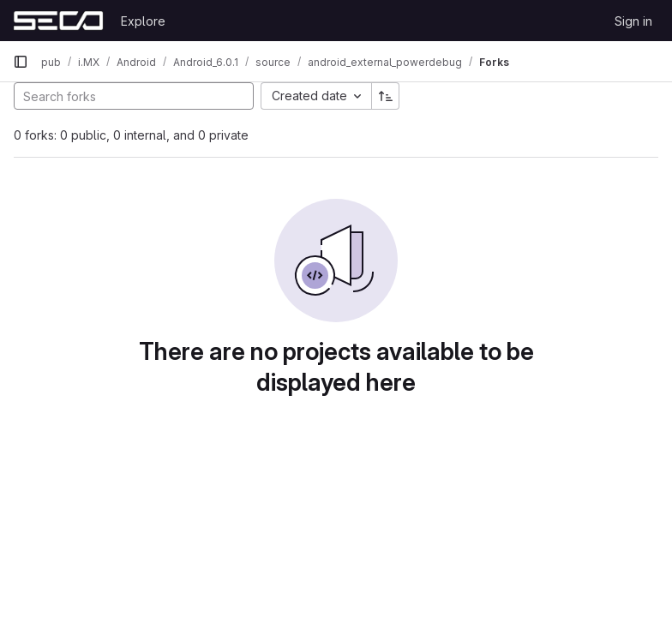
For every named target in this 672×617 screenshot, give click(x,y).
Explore (143, 21)
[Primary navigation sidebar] (21, 62)
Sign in (633, 21)
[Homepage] (58, 21)
